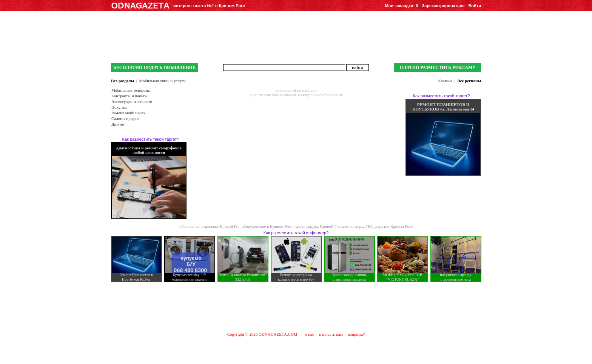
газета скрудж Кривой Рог (317, 226)
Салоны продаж (125, 118)
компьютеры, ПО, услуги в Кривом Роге (377, 226)
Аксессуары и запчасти (132, 101)
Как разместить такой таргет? (151, 139)
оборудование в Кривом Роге (267, 226)
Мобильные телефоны (131, 90)
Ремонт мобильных (128, 113)
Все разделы (123, 81)
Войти (475, 6)
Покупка (119, 107)
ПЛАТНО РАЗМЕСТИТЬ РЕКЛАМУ (438, 68)
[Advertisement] (296, 307)
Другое (118, 124)
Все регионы (469, 81)
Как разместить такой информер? (296, 233)
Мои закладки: (401, 6)
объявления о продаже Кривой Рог (210, 226)
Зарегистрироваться (443, 6)
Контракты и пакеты (129, 96)
